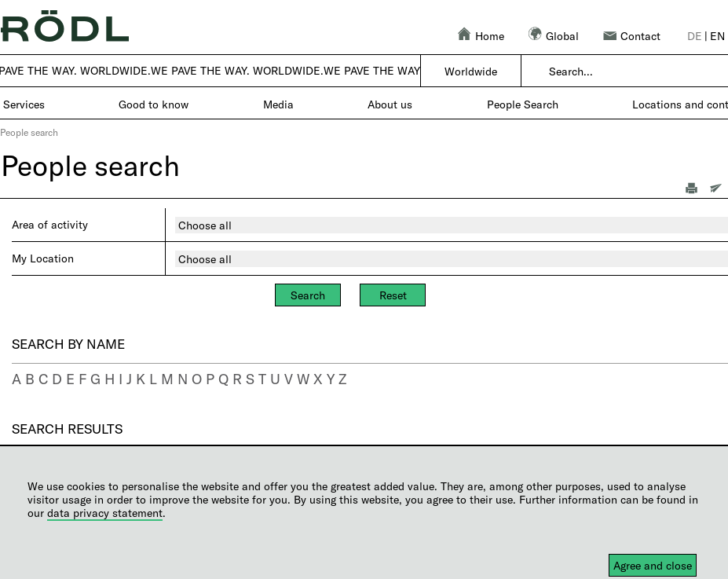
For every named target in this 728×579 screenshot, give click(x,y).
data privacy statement (105, 513)
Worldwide (471, 71)
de (695, 36)
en (717, 36)
